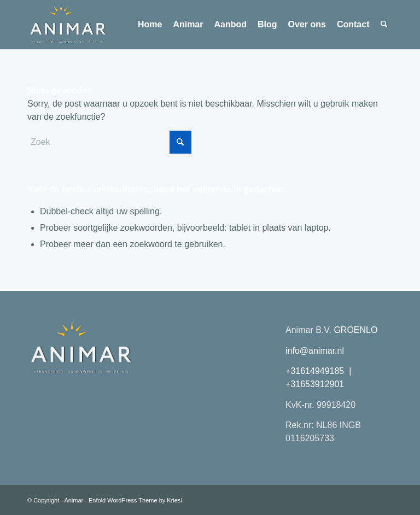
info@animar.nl (315, 351)
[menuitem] (150, 25)
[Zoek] (384, 25)
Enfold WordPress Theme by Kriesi (135, 500)
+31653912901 (315, 384)
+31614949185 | (320, 371)
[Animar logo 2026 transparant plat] (68, 25)
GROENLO (355, 330)
